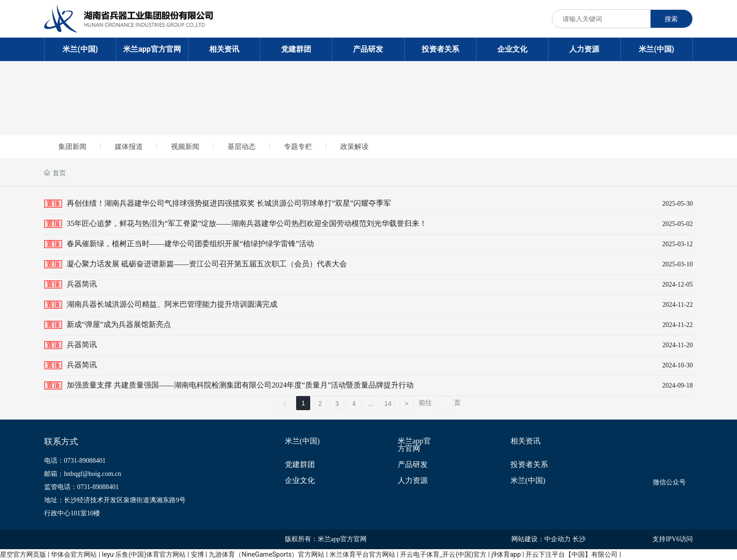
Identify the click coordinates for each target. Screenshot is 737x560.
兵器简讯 (82, 284)
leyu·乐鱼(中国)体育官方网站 (144, 554)
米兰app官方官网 (414, 445)
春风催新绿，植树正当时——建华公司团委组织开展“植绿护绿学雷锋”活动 (190, 244)
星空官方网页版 (23, 554)
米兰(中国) (302, 441)
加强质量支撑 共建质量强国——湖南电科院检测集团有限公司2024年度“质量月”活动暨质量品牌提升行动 (240, 385)
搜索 (671, 19)
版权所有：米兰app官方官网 (326, 539)
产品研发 (413, 465)
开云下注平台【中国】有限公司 (572, 554)
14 (388, 404)
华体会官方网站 (74, 554)
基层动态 (242, 147)
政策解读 (354, 147)
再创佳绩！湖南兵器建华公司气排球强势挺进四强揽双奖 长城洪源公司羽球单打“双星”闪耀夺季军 (229, 203)
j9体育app (506, 554)
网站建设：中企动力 (541, 539)
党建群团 (300, 465)
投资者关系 (529, 465)
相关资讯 (525, 441)
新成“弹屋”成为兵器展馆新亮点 (119, 324)
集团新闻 (72, 147)
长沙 (579, 539)
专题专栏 (298, 147)
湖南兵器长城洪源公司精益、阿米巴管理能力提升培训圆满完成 (172, 304)
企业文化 (300, 481)
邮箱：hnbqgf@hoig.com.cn (83, 474)
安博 (197, 554)
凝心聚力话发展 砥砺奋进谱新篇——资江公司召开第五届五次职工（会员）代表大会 (207, 264)
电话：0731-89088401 (75, 461)
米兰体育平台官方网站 (362, 554)
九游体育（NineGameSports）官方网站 (267, 554)
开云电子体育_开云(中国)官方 (443, 554)
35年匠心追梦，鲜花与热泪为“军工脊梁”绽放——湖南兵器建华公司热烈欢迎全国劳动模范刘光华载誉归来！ (247, 223)
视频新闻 (185, 147)
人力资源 (413, 481)
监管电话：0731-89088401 (82, 487)
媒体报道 (129, 147)
